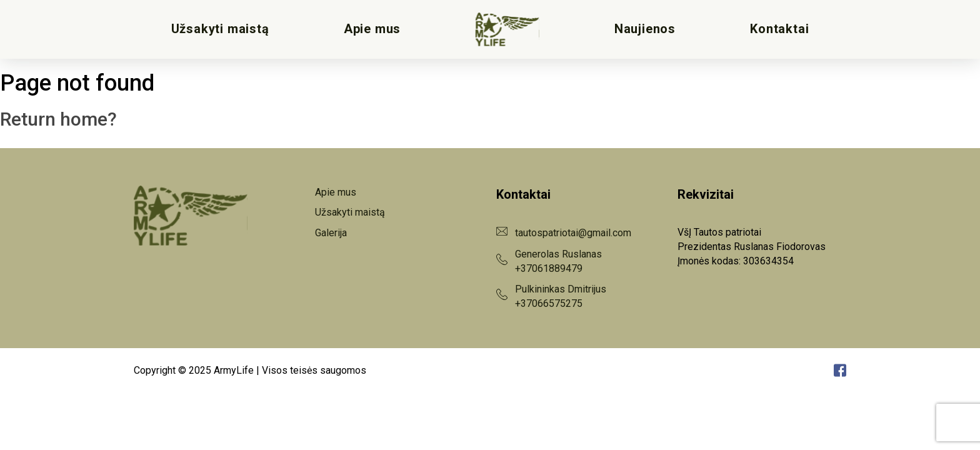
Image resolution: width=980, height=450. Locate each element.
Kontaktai (779, 29)
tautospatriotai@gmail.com (573, 233)
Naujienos (645, 29)
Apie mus (372, 29)
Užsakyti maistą (220, 29)
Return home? (58, 119)
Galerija (331, 233)
